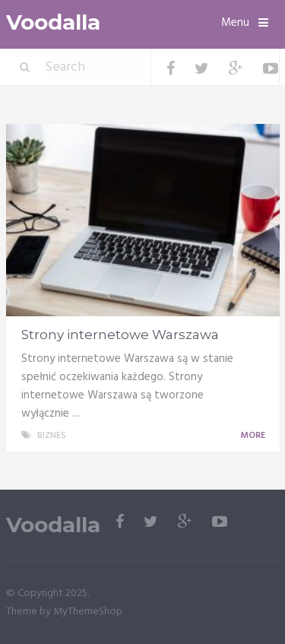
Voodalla (53, 22)
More (255, 436)
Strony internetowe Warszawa (120, 335)
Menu (235, 23)
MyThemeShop (88, 612)
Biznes (52, 436)
